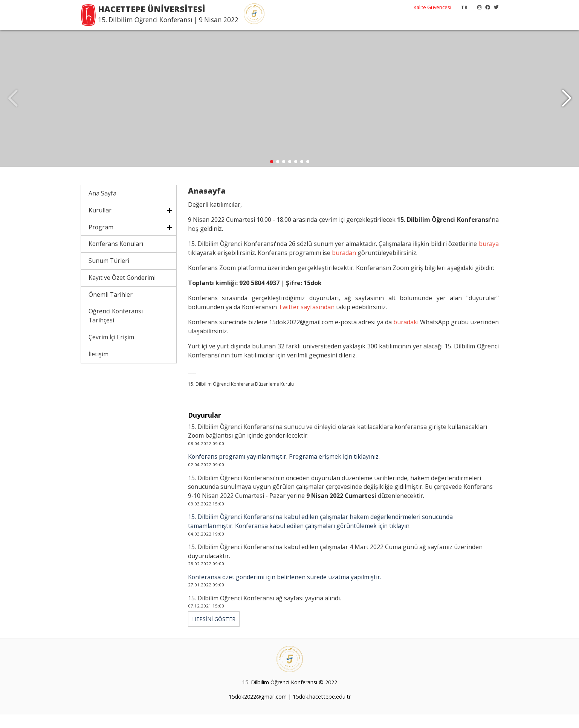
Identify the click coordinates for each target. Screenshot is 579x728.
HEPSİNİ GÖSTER (214, 633)
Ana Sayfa (102, 207)
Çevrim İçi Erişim (111, 351)
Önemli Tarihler (111, 308)
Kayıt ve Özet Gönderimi (122, 292)
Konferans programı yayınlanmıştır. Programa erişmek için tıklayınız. (284, 470)
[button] (566, 105)
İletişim (99, 368)
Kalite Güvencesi (432, 7)
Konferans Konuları (116, 258)
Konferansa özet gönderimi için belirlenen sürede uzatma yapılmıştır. (285, 591)
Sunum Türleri (109, 275)
